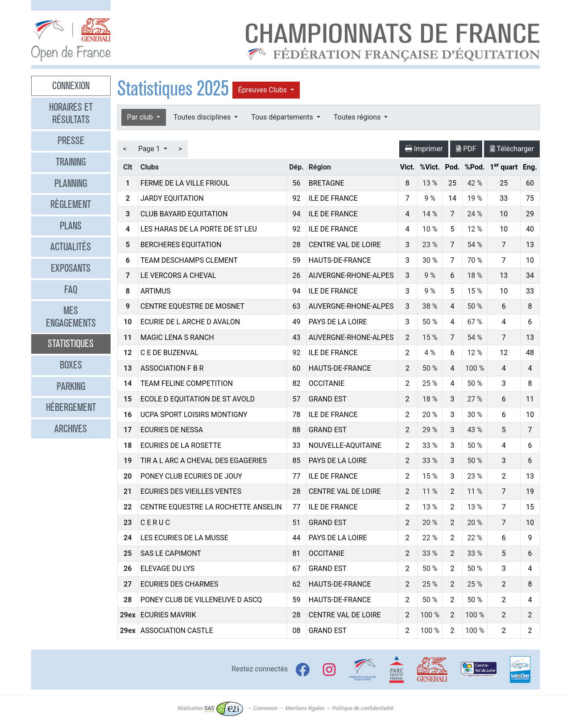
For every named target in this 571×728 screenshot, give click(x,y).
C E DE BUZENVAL (170, 353)
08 (297, 631)
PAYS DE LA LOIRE (338, 322)
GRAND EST (328, 399)
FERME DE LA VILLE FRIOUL (185, 183)
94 (297, 214)
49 (297, 322)
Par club (141, 117)
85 (297, 461)
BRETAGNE (327, 183)
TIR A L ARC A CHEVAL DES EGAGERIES (204, 461)
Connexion (71, 86)
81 (297, 553)
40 (530, 229)
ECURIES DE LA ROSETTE (181, 445)
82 (297, 383)
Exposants (71, 268)
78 (297, 415)
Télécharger (512, 149)
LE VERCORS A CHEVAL (178, 275)
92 (297, 198)
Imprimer (424, 149)
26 (297, 275)
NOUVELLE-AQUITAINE (345, 445)
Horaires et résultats (71, 113)
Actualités (71, 247)
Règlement (71, 204)
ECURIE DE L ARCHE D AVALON (190, 322)
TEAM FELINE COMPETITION (187, 383)
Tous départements (283, 117)
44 (297, 538)
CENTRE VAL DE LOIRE (345, 245)
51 (297, 523)
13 (530, 245)
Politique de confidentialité (363, 708)
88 (297, 430)
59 (297, 260)
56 (297, 183)
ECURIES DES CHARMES (180, 584)
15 (530, 507)
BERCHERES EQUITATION (181, 245)
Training (71, 162)
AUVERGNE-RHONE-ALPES (351, 275)
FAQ (71, 290)
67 (297, 569)
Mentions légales (305, 708)
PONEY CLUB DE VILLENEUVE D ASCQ (201, 600)
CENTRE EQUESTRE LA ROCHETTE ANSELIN (211, 507)
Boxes (71, 365)
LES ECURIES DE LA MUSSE (184, 538)
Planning (71, 183)
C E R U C (155, 523)
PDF (466, 149)
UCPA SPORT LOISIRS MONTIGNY (194, 415)
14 (452, 198)
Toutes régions (358, 117)
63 (297, 306)
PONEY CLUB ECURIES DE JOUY (191, 476)
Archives (71, 429)
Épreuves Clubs (263, 90)
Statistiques (71, 343)
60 (530, 183)
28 (297, 245)
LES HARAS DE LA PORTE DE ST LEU (199, 229)
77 (297, 476)
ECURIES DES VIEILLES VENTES (191, 491)
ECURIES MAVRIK (168, 615)
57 (297, 399)
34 (530, 275)
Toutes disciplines (203, 117)
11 (530, 399)
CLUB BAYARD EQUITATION (184, 214)
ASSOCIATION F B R (172, 368)
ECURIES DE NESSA (172, 430)
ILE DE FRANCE (333, 198)
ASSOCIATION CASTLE (177, 631)
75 (530, 198)
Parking (71, 386)
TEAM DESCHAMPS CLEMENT (189, 260)
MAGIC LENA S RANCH (177, 337)
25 (452, 183)
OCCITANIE (327, 383)
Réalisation (210, 708)
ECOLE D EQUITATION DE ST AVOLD (198, 399)
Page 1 (150, 149)
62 (297, 584)
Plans (71, 226)
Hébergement (71, 407)
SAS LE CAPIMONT (171, 553)
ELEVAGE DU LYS (168, 569)
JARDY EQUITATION (172, 198)
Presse (71, 141)
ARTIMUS (155, 291)
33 (504, 198)
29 (530, 214)
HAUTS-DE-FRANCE (340, 260)
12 (504, 353)
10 (504, 214)
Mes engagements (71, 317)
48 (530, 353)
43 (297, 337)
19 (530, 491)
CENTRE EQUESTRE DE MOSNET (192, 306)
